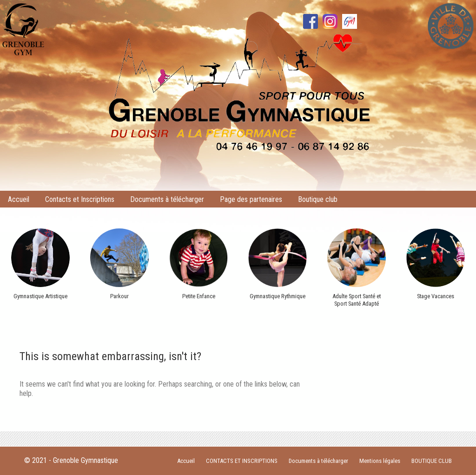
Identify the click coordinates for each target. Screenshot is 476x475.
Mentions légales (380, 461)
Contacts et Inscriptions (80, 199)
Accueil (19, 199)
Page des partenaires (251, 199)
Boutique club (318, 199)
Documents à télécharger (167, 199)
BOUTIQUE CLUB (432, 461)
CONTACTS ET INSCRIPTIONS (242, 461)
